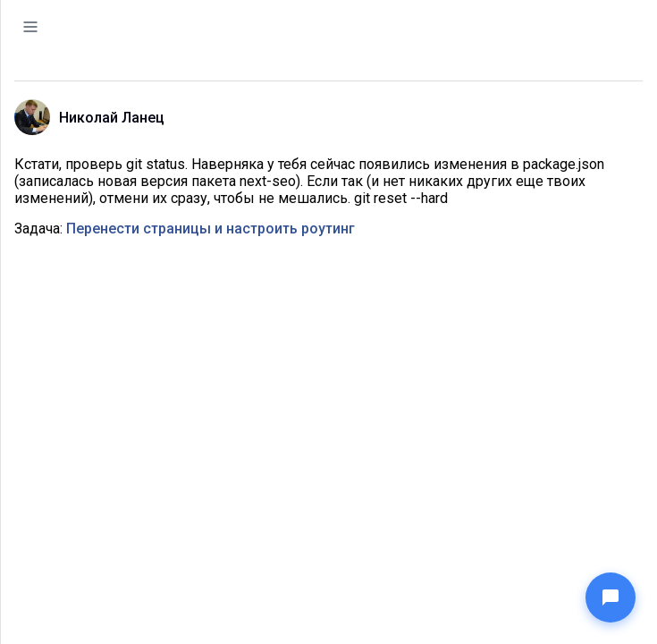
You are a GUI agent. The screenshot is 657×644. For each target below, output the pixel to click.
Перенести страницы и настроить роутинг (211, 229)
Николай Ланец (112, 118)
